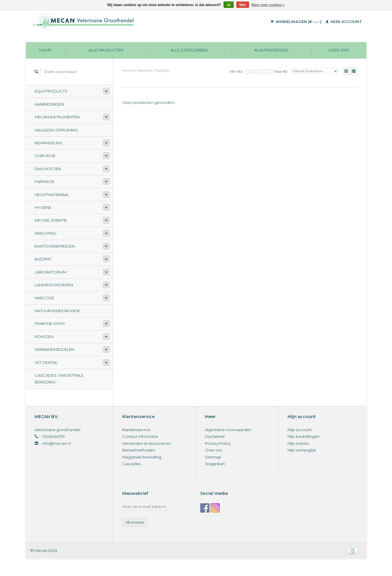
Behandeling (49, 143)
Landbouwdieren (54, 285)
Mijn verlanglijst (302, 450)
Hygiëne (43, 207)
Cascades (132, 464)
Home (45, 50)
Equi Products (51, 91)
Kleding (43, 259)
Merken (144, 70)
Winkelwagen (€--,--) (297, 22)
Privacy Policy (218, 443)
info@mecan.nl (56, 443)
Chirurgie (45, 156)
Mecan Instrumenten (57, 117)
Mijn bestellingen (304, 436)
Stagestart (215, 464)
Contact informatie (140, 436)
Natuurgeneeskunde (57, 311)
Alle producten (106, 50)
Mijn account (344, 22)
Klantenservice (272, 50)
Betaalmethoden (139, 450)
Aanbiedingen (49, 104)
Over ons (339, 50)
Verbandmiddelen (54, 349)
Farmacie (45, 182)
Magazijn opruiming (56, 130)
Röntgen (44, 337)
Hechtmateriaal (52, 195)
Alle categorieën (189, 50)
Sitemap (213, 457)
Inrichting (46, 233)
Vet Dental (46, 362)
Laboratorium (50, 272)
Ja (229, 5)
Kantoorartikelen (55, 246)
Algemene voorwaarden (228, 430)
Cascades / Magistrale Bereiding (59, 379)
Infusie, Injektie (51, 220)
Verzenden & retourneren (147, 443)
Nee (243, 5)
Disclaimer (215, 436)
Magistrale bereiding (142, 457)
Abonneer (135, 522)
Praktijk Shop (50, 323)
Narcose (44, 298)
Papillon (162, 70)
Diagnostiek (48, 169)
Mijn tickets (298, 443)
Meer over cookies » (268, 5)
